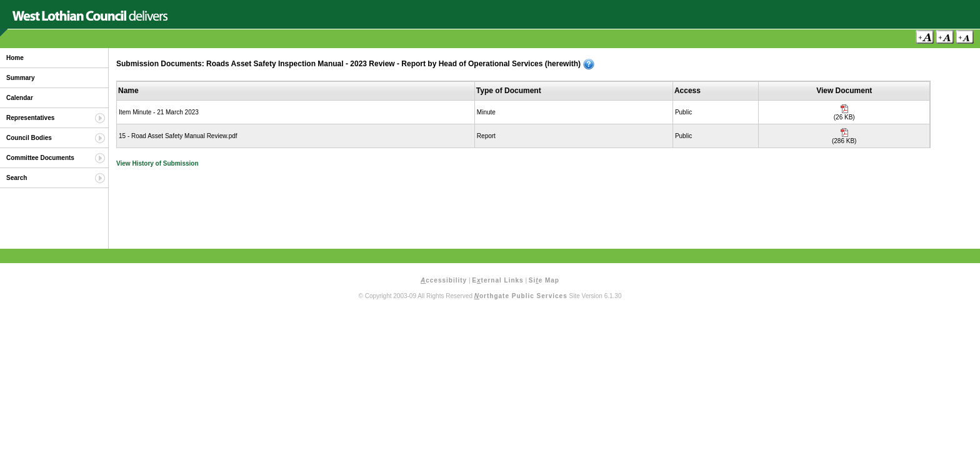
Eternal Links (497, 280)
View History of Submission (157, 163)
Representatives (30, 118)
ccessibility (444, 280)
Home (15, 58)
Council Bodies (29, 138)
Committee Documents (40, 158)
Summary (21, 78)
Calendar (20, 98)
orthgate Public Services (521, 296)
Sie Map (544, 280)
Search (17, 178)
